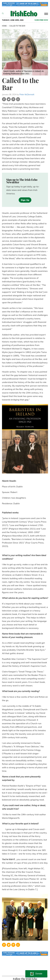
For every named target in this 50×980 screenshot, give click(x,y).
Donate (39, 974)
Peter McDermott (27, 95)
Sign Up (25, 200)
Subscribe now (41, 20)
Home (4, 26)
